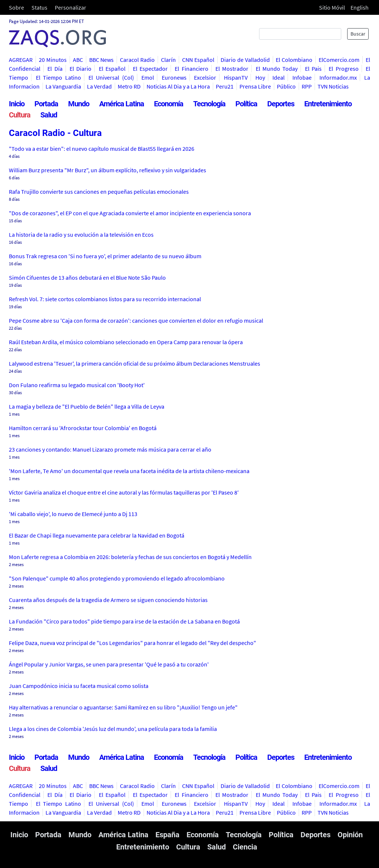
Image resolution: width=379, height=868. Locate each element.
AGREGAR (21, 60)
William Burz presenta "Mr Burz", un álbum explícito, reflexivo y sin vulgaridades (108, 170)
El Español (112, 69)
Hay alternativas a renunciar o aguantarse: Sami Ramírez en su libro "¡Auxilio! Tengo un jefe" (123, 707)
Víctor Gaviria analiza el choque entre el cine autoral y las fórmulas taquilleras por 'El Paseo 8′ (124, 492)
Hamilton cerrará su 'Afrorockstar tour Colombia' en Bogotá (83, 428)
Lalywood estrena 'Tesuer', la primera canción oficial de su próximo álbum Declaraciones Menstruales (135, 363)
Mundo (79, 104)
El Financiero (191, 69)
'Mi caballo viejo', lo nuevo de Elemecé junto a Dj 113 (73, 514)
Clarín (168, 60)
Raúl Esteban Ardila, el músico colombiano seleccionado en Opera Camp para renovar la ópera (126, 342)
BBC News (102, 60)
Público (286, 86)
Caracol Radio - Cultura (55, 133)
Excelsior (205, 77)
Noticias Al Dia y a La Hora (178, 86)
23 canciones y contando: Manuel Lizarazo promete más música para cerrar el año (110, 449)
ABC (78, 60)
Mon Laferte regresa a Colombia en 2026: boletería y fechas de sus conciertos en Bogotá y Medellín (130, 557)
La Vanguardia (63, 86)
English (360, 7)
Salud (49, 115)
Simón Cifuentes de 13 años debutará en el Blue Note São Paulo (87, 277)
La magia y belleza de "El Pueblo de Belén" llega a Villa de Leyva (87, 406)
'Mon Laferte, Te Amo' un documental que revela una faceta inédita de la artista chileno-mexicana (129, 471)
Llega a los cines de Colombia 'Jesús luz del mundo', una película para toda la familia (113, 729)
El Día (55, 69)
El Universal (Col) (111, 77)
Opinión (350, 835)
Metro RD (129, 86)
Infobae (302, 77)
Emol (148, 77)
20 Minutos (53, 60)
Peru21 (225, 86)
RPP (307, 86)
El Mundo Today (277, 69)
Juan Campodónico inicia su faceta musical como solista (79, 686)
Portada (46, 104)
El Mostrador (232, 69)
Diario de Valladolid (245, 60)
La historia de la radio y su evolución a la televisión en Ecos (81, 235)
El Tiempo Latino (58, 77)
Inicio (17, 104)
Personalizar (71, 7)
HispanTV (236, 77)
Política (246, 104)
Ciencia (245, 847)
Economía (169, 104)
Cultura (20, 115)
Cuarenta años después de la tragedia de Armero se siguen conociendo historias (108, 600)
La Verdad (99, 86)
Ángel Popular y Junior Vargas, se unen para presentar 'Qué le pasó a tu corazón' (109, 664)
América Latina (122, 104)
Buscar (358, 34)
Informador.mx (338, 77)
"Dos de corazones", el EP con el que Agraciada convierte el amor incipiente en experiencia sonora (130, 213)
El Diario (81, 69)
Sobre (16, 7)
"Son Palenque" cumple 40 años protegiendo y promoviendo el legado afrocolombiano (117, 578)
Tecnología (209, 104)
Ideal (279, 77)
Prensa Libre (255, 86)
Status (39, 7)
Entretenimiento (328, 104)
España (167, 835)
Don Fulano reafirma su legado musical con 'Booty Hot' (77, 385)
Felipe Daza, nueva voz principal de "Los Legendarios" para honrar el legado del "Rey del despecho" (133, 643)
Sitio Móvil (332, 7)
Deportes (281, 104)
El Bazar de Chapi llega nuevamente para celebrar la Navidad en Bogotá (97, 535)
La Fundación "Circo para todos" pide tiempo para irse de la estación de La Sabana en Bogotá (124, 621)
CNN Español (198, 60)
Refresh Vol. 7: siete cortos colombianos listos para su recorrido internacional (105, 299)
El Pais (313, 69)
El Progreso (343, 69)
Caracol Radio (137, 60)
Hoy (260, 77)
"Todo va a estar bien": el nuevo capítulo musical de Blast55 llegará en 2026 (102, 149)
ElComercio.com (339, 60)
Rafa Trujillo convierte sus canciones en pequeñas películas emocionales (99, 192)
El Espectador (150, 69)
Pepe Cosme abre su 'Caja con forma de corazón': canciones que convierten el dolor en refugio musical (136, 320)
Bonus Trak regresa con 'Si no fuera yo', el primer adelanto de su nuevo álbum (105, 256)
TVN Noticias (333, 86)
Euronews (174, 77)
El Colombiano (294, 60)
